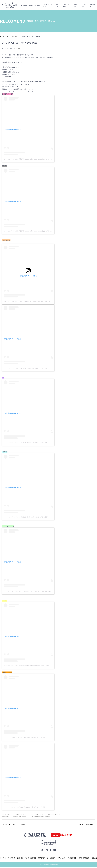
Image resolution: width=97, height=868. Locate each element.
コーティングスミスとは (47, 5)
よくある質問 (84, 5)
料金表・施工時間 (66, 5)
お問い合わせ (93, 5)
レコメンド (17, 48)
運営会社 (94, 858)
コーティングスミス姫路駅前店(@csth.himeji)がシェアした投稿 (28, 368)
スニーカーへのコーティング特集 (15, 825)
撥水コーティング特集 (86, 825)
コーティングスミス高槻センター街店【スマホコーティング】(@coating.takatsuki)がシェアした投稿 (34, 591)
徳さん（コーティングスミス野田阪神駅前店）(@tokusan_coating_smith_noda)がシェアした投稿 (33, 301)
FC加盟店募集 (72, 858)
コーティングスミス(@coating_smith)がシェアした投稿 (28, 738)
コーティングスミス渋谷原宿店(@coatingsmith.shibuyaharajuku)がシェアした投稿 (29, 159)
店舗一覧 (57, 5)
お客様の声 (75, 5)
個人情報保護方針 (84, 858)
